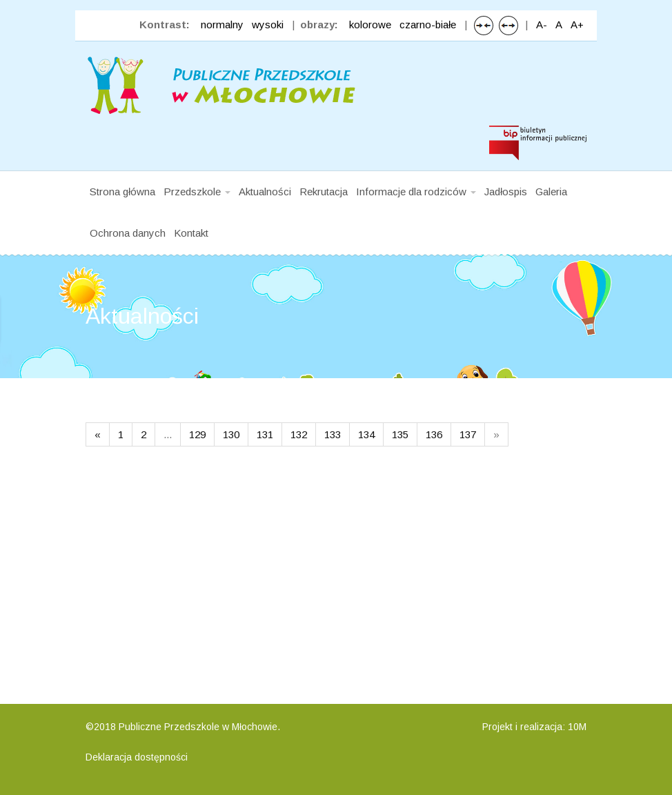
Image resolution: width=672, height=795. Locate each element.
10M (577, 727)
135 (400, 434)
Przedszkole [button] (197, 192)
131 (265, 434)
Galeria (551, 192)
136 (434, 434)
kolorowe (370, 24)
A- (542, 24)
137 (468, 434)
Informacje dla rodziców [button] (416, 192)
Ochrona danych (128, 233)
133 (333, 434)
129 (197, 434)
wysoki (268, 24)
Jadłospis (506, 192)
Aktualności (265, 192)
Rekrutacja (324, 192)
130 (231, 434)
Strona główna (122, 192)
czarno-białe (428, 24)
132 (299, 434)
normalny (222, 24)
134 (366, 434)
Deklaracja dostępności (137, 757)
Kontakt (191, 233)
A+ (577, 24)
